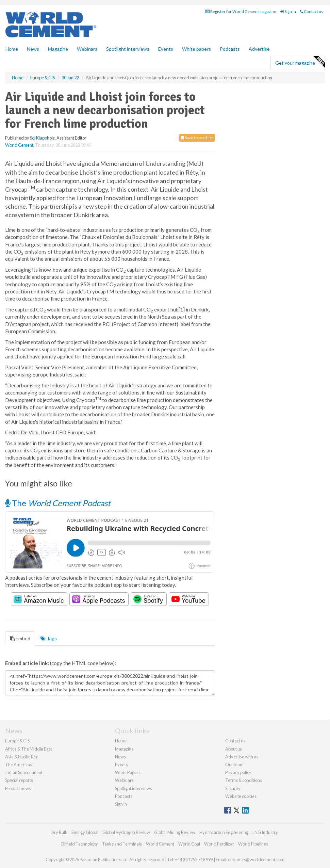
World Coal (189, 844)
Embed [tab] (20, 638)
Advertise (259, 49)
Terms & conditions (244, 780)
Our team (234, 765)
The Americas (19, 765)
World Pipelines (253, 844)
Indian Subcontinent (24, 772)
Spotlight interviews (128, 49)
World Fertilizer (219, 844)
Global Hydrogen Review (126, 832)
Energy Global (85, 832)
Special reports (19, 780)
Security (233, 788)
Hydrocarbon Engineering (224, 832)
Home (12, 49)
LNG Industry (265, 832)
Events (166, 49)
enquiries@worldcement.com (256, 859)
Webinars (87, 49)
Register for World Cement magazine (241, 11)
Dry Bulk (59, 832)
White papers (196, 49)
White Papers (128, 772)
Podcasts (230, 49)
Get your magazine (300, 62)
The (58, 503)
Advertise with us (242, 757)
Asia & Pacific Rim (22, 757)
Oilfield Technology (79, 844)
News (120, 757)
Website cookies (241, 796)
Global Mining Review (175, 832)
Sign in (288, 11)
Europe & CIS (17, 741)
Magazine (58, 49)
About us (234, 749)
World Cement (19, 145)
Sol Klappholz (42, 138)
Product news (18, 788)
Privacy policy (238, 772)
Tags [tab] (49, 638)
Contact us (312, 11)
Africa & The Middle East (29, 749)
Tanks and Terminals (122, 844)
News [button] (33, 49)
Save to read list (197, 138)
